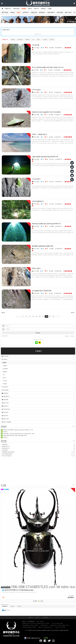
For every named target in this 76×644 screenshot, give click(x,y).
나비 (33, 39)
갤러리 (30, 9)
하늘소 (38, 39)
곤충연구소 (8, 9)
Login (38, 333)
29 (50, 316)
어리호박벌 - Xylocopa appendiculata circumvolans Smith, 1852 (18, 434)
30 (53, 316)
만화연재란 (60, 12)
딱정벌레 (27, 39)
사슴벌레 (13, 39)
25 (36, 316)
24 (33, 316)
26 (40, 316)
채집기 (19, 12)
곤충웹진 (24, 9)
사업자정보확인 (44, 625)
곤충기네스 (5, 416)
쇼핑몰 (49, 9)
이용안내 (30, 617)
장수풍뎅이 (20, 39)
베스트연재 (5, 412)
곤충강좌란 (34, 12)
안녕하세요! (38, 450)
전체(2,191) (5, 39)
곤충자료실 (16, 9)
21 (23, 316)
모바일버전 (45, 617)
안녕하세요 (38, 444)
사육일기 (13, 12)
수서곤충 (45, 39)
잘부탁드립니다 (38, 446)
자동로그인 (5, 336)
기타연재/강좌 (6, 409)
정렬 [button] (73, 313)
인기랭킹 (19, 606)
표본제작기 (26, 12)
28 (46, 316)
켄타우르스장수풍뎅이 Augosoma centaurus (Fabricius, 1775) (17, 430)
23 (30, 316)
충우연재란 (5, 12)
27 (43, 316)
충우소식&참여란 (7, 422)
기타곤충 (52, 39)
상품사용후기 (51, 12)
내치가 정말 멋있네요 (38, 454)
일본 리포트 (68, 12)
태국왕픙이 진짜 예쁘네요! (38, 452)
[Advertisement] (38, 470)
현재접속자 (5, 606)
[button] (4, 313)
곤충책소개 (5, 406)
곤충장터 (43, 9)
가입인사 (38, 432)
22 (26, 316)
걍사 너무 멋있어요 (38, 456)
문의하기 (38, 617)
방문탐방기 (42, 12)
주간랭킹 (12, 606)
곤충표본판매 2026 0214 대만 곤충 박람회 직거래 (14, 436)
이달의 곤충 (5, 419)
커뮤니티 (36, 9)
